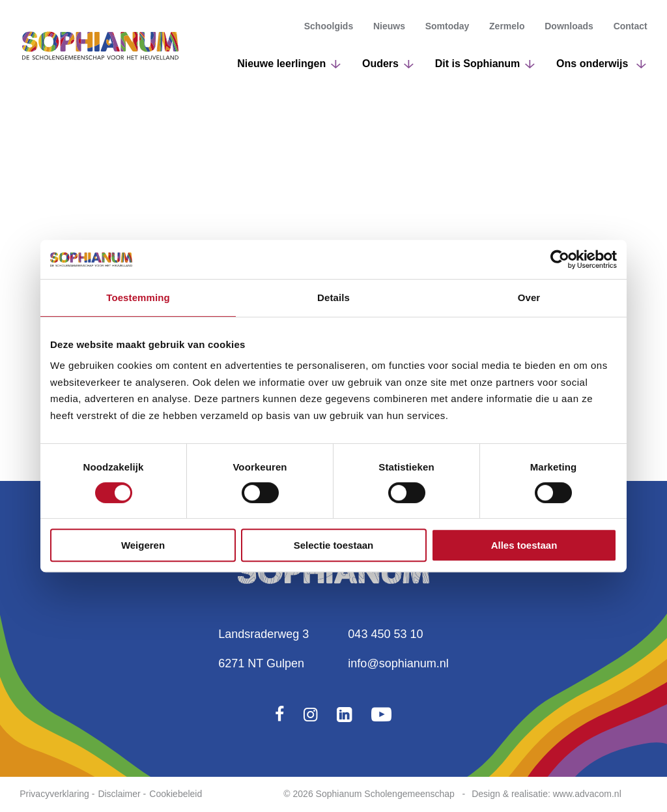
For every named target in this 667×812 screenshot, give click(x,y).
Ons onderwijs (594, 67)
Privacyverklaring (54, 794)
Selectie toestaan (334, 545)
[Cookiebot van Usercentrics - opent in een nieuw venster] (560, 259)
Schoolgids (329, 29)
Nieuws (389, 29)
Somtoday (447, 29)
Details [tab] (333, 297)
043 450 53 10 (385, 634)
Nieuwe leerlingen (281, 67)
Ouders (380, 67)
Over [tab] (529, 297)
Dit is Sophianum (478, 67)
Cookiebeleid (176, 794)
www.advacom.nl (587, 794)
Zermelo (507, 29)
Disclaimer (119, 794)
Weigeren (143, 545)
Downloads (569, 29)
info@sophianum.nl (398, 663)
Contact (631, 29)
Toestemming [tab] (138, 297)
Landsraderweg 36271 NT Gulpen (263, 649)
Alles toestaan (524, 545)
